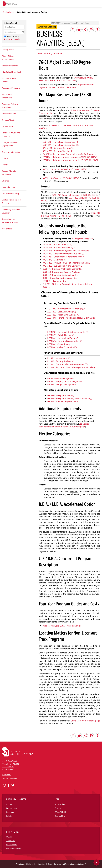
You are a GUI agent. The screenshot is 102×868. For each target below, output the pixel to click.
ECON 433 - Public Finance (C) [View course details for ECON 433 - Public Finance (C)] (61, 335)
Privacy (58, 808)
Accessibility (60, 804)
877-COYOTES (8, 767)
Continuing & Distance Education (11, 211)
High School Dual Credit (12, 72)
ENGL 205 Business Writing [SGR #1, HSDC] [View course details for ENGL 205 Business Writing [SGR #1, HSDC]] (71, 214)
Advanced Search (12, 39)
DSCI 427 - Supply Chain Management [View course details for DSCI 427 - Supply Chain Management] (65, 381)
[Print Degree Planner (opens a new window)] (73, 30)
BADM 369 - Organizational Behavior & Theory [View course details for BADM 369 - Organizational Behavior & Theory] (63, 257)
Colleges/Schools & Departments (10, 144)
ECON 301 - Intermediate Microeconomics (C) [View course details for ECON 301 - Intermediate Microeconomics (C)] (68, 332)
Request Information (15, 849)
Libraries (5, 181)
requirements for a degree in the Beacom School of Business (67, 86)
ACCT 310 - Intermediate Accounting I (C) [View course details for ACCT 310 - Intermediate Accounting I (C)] (66, 309)
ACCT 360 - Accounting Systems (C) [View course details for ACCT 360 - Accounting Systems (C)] (63, 315)
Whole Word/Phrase (13, 36)
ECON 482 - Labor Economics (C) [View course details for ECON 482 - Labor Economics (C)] (62, 347)
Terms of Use (60, 816)
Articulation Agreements (7, 96)
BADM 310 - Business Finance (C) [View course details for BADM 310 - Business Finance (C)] (57, 244)
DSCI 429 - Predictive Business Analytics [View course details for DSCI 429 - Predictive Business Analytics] (60, 275)
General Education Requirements (9, 173)
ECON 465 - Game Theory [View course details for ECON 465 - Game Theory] (59, 344)
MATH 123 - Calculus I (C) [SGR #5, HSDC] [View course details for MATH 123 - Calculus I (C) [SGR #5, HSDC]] (61, 178)
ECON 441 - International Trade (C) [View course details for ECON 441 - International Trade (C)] (63, 338)
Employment (12, 808)
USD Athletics (12, 845)
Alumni (9, 804)
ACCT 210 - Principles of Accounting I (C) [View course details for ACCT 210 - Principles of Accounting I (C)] (61, 142)
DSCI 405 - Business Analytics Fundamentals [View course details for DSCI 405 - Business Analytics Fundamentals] (62, 269)
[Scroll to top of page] (97, 863)
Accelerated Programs (11, 88)
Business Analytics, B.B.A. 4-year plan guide (62, 626)
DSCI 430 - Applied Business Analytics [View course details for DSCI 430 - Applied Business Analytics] (59, 278)
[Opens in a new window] (4, 785)
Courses (5, 158)
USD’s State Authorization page (85, 721)
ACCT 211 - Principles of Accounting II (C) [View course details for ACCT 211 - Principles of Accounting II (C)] (61, 145)
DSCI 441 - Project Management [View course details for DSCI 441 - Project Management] (62, 384)
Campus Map (7, 126)
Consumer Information (11, 152)
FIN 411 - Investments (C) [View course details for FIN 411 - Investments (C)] (59, 358)
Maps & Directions (10, 779)
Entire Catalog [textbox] (10, 27)
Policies (9, 816)
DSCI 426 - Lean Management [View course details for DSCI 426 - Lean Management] (61, 378)
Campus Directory (9, 120)
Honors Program (9, 187)
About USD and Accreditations (8, 58)
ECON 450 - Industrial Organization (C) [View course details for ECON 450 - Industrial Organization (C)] (65, 341)
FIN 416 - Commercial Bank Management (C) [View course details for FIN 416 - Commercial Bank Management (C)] (67, 364)
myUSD (9, 837)
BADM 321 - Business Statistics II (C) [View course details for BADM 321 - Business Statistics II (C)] (59, 248)
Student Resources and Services (11, 202)
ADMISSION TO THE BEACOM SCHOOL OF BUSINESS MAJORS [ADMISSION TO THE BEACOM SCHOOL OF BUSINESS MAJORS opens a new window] (66, 79)
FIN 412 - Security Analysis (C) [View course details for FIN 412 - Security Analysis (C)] (61, 361)
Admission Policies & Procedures (10, 106)
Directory (10, 812)
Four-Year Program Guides (9, 80)
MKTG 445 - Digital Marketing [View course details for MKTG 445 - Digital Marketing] (61, 395)
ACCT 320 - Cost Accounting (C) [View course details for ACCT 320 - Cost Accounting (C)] (62, 312)
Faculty (5, 165)
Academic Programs (10, 66)
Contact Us (7, 775)
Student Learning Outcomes (49, 53)
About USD (11, 841)
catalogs (22, 864)
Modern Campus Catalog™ (75, 864)
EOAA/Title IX (60, 812)
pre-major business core (82, 239)
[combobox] (75, 23)
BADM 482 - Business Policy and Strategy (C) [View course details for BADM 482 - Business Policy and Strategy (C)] (62, 266)
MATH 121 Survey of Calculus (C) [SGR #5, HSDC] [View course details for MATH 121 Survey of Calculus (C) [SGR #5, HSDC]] (75, 195)
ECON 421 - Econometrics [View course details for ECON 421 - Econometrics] (54, 281)
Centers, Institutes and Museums (11, 134)
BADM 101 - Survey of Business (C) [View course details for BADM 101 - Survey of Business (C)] (58, 148)
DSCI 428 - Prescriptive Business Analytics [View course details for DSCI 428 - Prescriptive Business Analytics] (61, 272)
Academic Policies (9, 114)
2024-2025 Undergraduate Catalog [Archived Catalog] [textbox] (70, 23)
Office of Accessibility (11, 194)
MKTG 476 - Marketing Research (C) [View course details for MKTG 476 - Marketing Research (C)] (63, 402)
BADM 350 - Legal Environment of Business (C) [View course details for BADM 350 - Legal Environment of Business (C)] (64, 254)
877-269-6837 (8, 769)
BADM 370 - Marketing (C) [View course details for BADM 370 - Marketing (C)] (54, 260)
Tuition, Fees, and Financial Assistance (10, 221)
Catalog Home (8, 12)
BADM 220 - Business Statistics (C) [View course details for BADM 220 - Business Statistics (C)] (58, 151)
